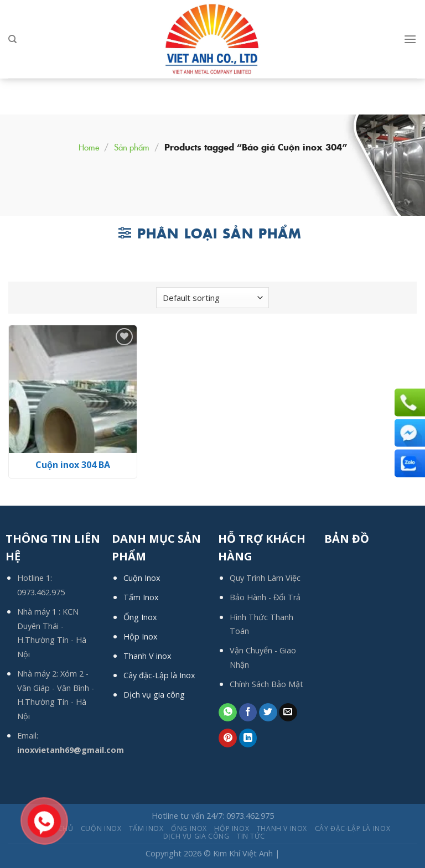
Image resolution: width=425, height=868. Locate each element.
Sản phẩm (132, 147)
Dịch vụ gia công (154, 695)
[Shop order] (212, 298)
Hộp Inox (141, 636)
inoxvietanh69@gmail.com (71, 750)
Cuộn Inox (142, 578)
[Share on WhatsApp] (228, 713)
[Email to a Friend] (288, 713)
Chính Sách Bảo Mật (266, 684)
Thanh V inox (147, 656)
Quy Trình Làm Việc (265, 578)
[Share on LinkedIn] (248, 738)
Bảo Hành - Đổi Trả (265, 597)
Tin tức (251, 836)
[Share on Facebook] (248, 713)
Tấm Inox (141, 597)
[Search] (12, 39)
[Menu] (410, 39)
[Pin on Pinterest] (228, 738)
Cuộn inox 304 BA (73, 465)
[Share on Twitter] (268, 713)
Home (89, 147)
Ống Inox (140, 617)
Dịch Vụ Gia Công (196, 836)
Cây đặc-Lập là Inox (159, 675)
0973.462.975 (41, 592)
